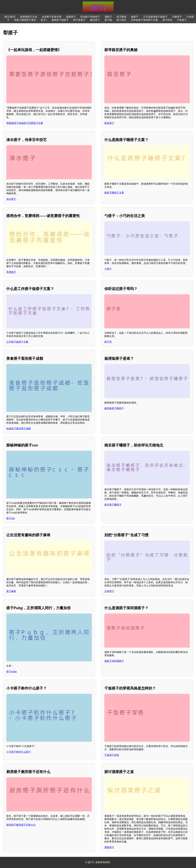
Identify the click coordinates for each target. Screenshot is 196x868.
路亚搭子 (109, 123)
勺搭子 (108, 269)
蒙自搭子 (95, 20)
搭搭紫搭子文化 (29, 17)
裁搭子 (135, 17)
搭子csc (11, 518)
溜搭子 (108, 17)
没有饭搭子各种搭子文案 (144, 20)
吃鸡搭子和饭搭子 (90, 17)
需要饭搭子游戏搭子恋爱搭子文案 (25, 123)
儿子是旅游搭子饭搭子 (155, 17)
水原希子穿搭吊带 (52, 17)
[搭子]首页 (10, 17)
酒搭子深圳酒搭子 (114, 661)
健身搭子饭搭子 (60, 20)
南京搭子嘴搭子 (113, 505)
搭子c (44, 20)
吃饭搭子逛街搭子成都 (19, 428)
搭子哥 (108, 342)
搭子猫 (108, 20)
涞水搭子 (11, 199)
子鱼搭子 (182, 20)
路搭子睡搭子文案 (114, 193)
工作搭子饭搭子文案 (17, 342)
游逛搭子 (71, 17)
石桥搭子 (177, 17)
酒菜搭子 (109, 847)
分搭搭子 (109, 591)
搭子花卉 (121, 20)
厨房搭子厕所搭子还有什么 (21, 825)
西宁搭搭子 (79, 20)
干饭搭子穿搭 (112, 755)
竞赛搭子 (11, 272)
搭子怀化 (167, 20)
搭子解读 (122, 17)
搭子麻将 (11, 591)
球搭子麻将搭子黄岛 (25, 20)
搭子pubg (11, 672)
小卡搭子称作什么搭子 (19, 752)
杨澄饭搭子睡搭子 (114, 408)
